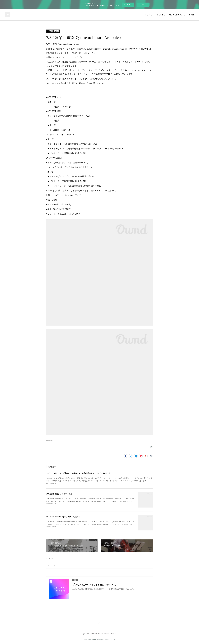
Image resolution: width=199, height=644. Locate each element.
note (192, 15)
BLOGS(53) (49, 440)
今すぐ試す (128, 4)
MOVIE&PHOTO (177, 15)
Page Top (99, 624)
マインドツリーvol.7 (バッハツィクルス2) (63, 517)
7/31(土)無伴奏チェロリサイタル (59, 494)
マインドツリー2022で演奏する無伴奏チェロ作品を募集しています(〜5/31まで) (78, 473)
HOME (148, 15)
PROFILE (160, 15)
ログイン (143, 4)
